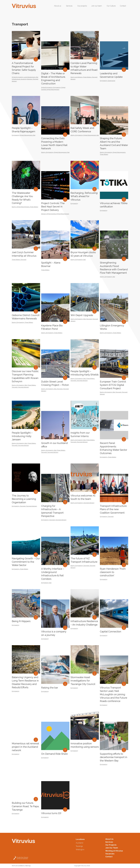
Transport (23, 260)
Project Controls (51, 214)
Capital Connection (111, 632)
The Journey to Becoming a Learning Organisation (24, 499)
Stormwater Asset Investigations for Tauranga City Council (83, 681)
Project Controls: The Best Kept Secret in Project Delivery (53, 207)
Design (43, 152)
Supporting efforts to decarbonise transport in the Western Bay (114, 757)
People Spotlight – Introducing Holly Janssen (22, 436)
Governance (112, 81)
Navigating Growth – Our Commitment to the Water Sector (26, 562)
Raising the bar (50, 688)
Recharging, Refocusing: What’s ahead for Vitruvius (84, 196)
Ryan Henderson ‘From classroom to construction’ (113, 572)
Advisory (44, 214)
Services (109, 842)
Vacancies (110, 854)
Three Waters (87, 77)
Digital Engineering (18, 77)
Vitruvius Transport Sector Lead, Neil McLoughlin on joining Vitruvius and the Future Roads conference (113, 694)
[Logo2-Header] (24, 6)
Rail (34, 135)
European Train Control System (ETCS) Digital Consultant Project (113, 385)
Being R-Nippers (21, 621)
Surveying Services (26, 79)
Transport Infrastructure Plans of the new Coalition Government (113, 509)
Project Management (53, 89)
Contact (109, 857)
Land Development (30, 77)
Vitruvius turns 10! (51, 813)
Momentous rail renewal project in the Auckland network (25, 747)
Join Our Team (112, 848)
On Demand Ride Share (54, 754)
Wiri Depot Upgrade (82, 315)
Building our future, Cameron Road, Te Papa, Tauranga (25, 806)
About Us (109, 839)
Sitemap (28, 866)
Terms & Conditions (18, 866)
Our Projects (111, 845)
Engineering (57, 87)
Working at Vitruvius (114, 851)
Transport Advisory (23, 387)
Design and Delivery (76, 77)
